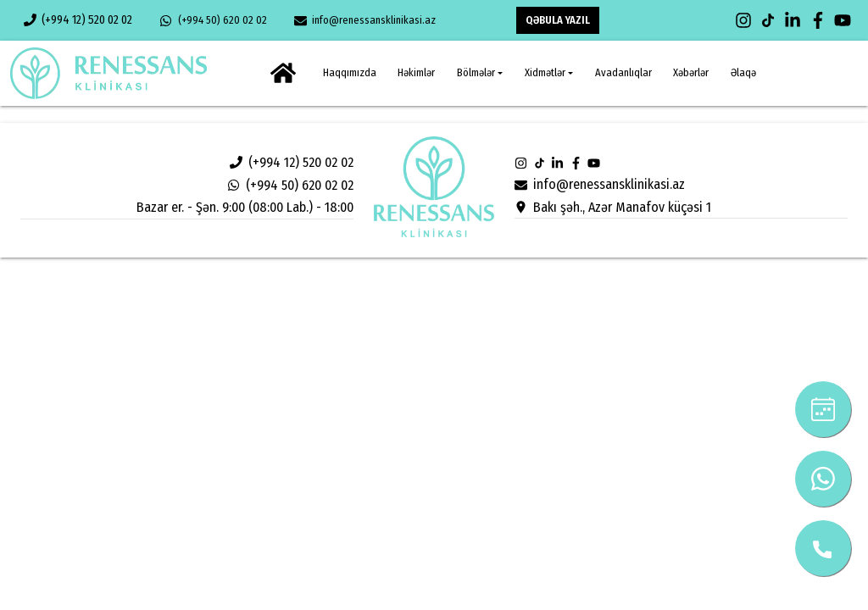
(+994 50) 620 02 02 (213, 20)
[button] (480, 73)
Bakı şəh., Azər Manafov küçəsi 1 (612, 207)
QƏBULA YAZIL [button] (558, 20)
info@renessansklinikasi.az (365, 20)
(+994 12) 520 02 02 (78, 20)
